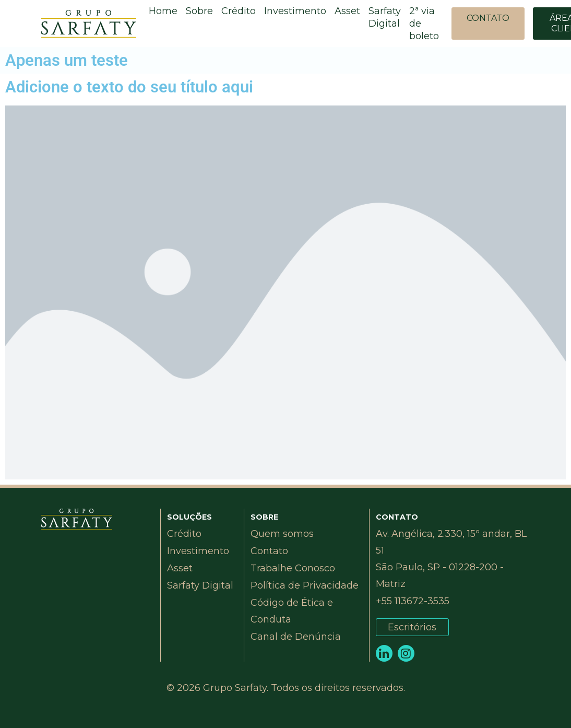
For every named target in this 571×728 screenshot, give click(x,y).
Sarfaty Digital (385, 17)
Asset (347, 11)
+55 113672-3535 (413, 601)
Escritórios (412, 627)
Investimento (295, 11)
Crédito (239, 11)
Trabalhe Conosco (293, 568)
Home (163, 11)
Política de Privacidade (305, 585)
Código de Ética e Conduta (292, 611)
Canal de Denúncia (296, 637)
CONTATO (488, 18)
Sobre (199, 11)
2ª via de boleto (424, 24)
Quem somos (282, 534)
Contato (269, 551)
